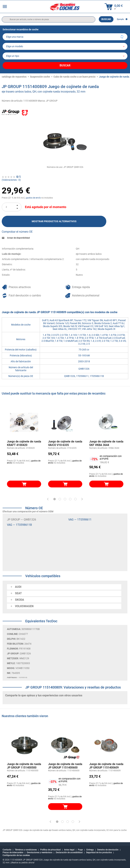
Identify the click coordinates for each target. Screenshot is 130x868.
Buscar (106, 19)
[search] (49, 19)
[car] (65, 56)
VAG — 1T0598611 (80, 520)
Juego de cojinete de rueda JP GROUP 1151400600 (65, 766)
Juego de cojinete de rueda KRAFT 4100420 (24, 443)
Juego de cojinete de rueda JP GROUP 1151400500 (24, 766)
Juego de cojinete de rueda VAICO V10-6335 (65, 443)
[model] (65, 46)
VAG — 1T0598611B (19, 525)
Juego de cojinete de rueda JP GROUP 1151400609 (106, 766)
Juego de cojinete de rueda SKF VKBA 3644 (106, 443)
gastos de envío (33, 198)
